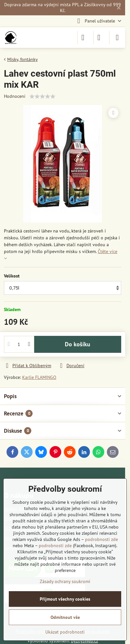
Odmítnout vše (65, 617)
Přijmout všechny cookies (65, 599)
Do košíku (78, 344)
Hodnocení (15, 96)
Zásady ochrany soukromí (65, 581)
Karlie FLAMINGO (39, 377)
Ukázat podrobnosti (65, 632)
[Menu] (117, 37)
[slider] (42, 97)
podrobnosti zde (101, 539)
